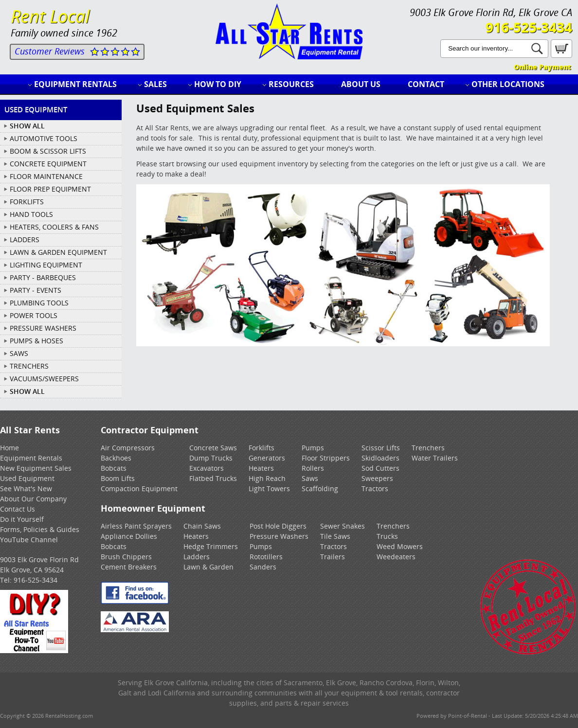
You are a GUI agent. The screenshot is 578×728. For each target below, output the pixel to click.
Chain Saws (202, 526)
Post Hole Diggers (278, 526)
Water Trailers (435, 458)
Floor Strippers (326, 458)
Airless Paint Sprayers (136, 526)
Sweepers (377, 478)
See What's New (26, 488)
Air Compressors (128, 448)
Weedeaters (396, 557)
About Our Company (33, 499)
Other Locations (508, 84)
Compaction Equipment (139, 488)
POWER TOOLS (34, 315)
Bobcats (114, 468)
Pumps (313, 448)
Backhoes (116, 458)
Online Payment (542, 67)
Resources (291, 84)
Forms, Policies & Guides (40, 529)
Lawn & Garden (208, 567)
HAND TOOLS (31, 214)
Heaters (261, 468)
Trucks (387, 536)
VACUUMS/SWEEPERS (44, 379)
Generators (267, 458)
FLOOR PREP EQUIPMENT (50, 189)
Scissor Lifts (381, 448)
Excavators (207, 468)
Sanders (263, 567)
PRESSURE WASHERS (43, 328)
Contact (426, 84)
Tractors (375, 488)
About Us (361, 84)
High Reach (267, 478)
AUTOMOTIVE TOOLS (44, 138)
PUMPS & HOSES (36, 341)
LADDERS (25, 240)
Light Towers (269, 488)
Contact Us (18, 509)
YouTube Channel (29, 540)
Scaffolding (320, 488)
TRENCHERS (29, 366)
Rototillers (266, 557)
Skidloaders (380, 458)
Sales (155, 84)
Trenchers (428, 448)
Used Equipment (27, 478)
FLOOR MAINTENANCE (46, 176)
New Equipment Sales (36, 468)
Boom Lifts (118, 478)
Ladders (197, 557)
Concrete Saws (213, 448)
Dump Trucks (211, 458)
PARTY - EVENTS (36, 290)
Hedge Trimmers (211, 546)
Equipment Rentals (75, 84)
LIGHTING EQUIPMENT (46, 265)
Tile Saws (335, 536)
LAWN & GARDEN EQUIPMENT (58, 252)
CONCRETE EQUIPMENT (48, 164)
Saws (310, 478)
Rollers (313, 468)
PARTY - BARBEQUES (43, 277)
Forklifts (262, 448)
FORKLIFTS (27, 202)
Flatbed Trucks (213, 478)
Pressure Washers (279, 536)
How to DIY (218, 84)
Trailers (333, 557)
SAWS (19, 353)
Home (9, 448)
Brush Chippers (126, 557)
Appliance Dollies (129, 536)
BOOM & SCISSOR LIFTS (48, 151)
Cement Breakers (129, 567)
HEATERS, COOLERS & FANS (54, 227)
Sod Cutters (380, 468)
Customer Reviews (50, 51)
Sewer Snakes (343, 526)
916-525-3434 (529, 27)
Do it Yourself (22, 519)
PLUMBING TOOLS (39, 303)
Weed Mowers (400, 546)
